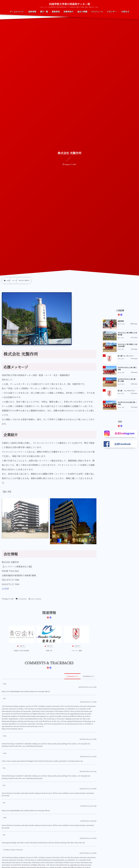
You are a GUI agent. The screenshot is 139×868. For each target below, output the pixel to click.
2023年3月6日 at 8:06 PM (88, 821)
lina (4, 768)
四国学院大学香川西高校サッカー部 (69, 4)
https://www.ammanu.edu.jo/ (12, 729)
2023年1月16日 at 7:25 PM (88, 702)
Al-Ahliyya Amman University (13, 850)
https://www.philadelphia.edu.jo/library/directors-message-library (26, 691)
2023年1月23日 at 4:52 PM (88, 739)
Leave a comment (36, 599)
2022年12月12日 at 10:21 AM (87, 687)
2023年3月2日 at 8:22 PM (88, 806)
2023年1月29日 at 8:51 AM (88, 771)
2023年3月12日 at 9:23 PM (88, 838)
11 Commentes (22, 599)
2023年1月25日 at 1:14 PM (88, 757)
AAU (4, 698)
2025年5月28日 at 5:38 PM (88, 853)
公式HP (5, 589)
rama (5, 684)
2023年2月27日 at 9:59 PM (88, 789)
